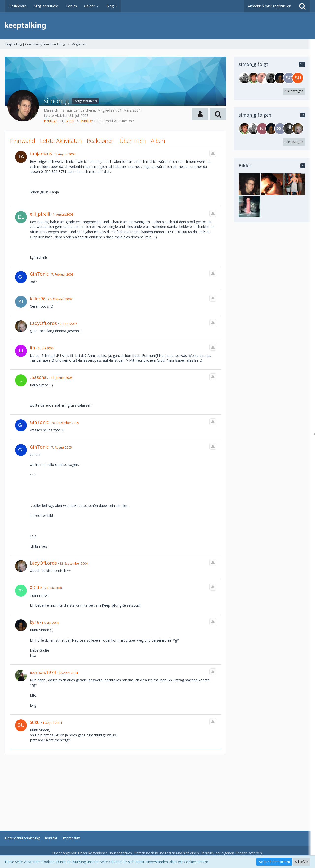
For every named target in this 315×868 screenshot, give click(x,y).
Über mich (133, 141)
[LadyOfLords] (298, 129)
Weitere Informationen (274, 862)
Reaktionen (101, 141)
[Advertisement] (116, 789)
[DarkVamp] (271, 78)
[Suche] (302, 6)
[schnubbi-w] (289, 78)
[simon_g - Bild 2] (294, 184)
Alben (158, 141)
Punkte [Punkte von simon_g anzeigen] (86, 121)
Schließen (302, 862)
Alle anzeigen (294, 91)
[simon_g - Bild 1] (250, 184)
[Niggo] (262, 129)
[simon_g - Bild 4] (272, 184)
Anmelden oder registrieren (269, 6)
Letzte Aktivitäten (61, 141)
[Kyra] (280, 78)
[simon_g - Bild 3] (250, 207)
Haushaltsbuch (120, 853)
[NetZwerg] (245, 78)
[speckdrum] (253, 78)
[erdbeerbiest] (289, 129)
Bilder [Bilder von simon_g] (70, 121)
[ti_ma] (262, 78)
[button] (200, 114)
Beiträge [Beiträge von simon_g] (51, 121)
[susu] (298, 78)
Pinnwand (23, 141)
